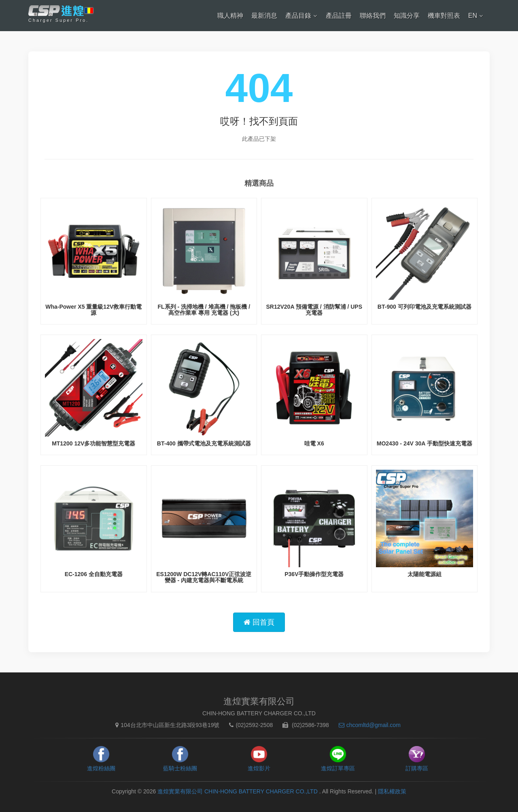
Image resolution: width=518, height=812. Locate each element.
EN (473, 16)
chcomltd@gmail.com (368, 725)
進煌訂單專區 (338, 768)
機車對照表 (444, 16)
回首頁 (259, 622)
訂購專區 (417, 768)
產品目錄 (298, 16)
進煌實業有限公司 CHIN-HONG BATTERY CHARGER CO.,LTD (238, 791)
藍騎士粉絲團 (180, 768)
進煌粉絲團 (101, 768)
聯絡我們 (373, 16)
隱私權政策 (392, 791)
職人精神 (230, 16)
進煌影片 (259, 768)
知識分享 (407, 16)
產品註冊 (339, 16)
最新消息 (264, 16)
